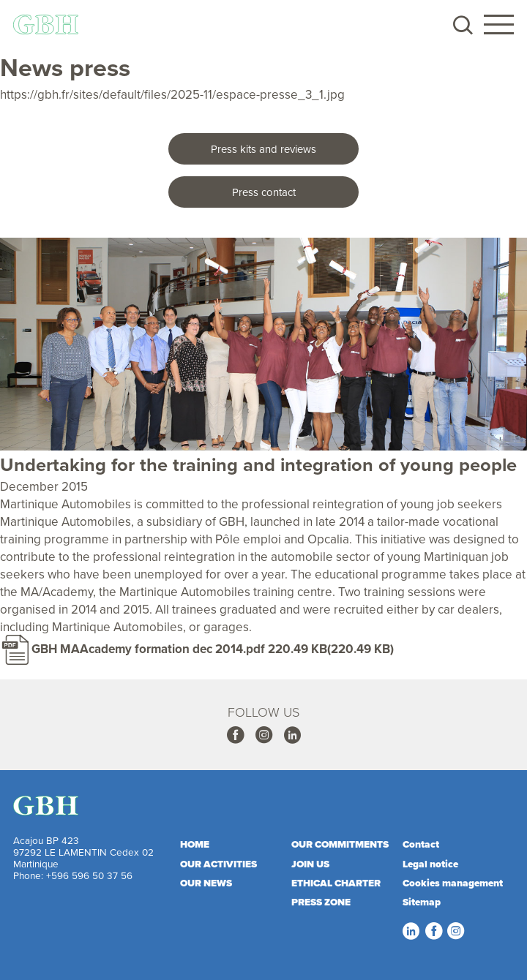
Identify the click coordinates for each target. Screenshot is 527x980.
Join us (310, 864)
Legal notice (430, 864)
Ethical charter (336, 883)
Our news (206, 883)
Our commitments (340, 844)
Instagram (263, 735)
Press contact (264, 192)
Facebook (235, 735)
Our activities (218, 864)
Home (195, 844)
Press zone (321, 902)
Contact (421, 844)
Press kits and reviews (263, 149)
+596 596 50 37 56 (89, 875)
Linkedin (292, 735)
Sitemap (422, 902)
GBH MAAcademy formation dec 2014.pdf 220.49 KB (179, 649)
